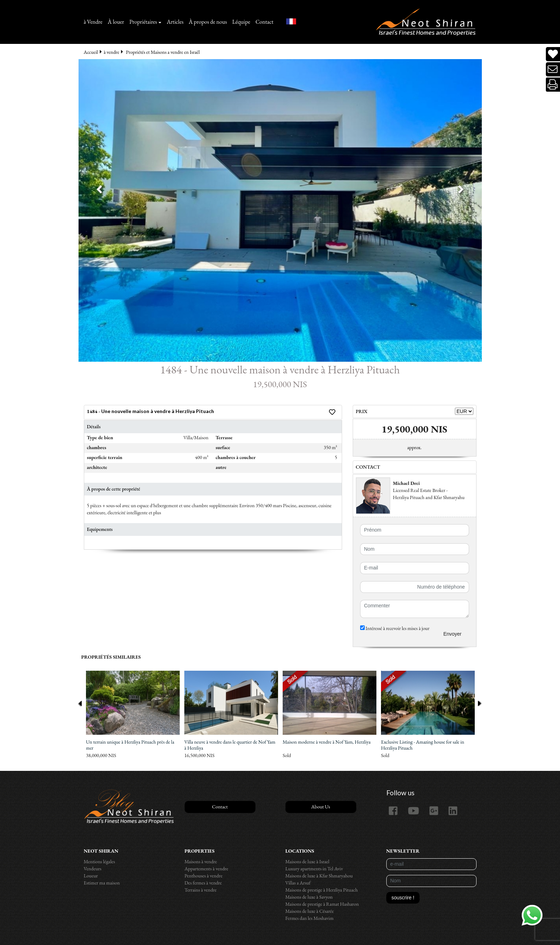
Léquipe (241, 22)
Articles (175, 22)
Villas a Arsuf (298, 883)
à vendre (111, 52)
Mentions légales (100, 861)
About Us (321, 807)
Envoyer (452, 634)
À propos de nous (208, 22)
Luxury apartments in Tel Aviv (314, 869)
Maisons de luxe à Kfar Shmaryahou (319, 876)
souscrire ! (403, 898)
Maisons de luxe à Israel (307, 861)
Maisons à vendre (201, 861)
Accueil (91, 52)
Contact (264, 22)
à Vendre (93, 22)
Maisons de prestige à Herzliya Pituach (322, 890)
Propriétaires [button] (143, 22)
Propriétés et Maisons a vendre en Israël (163, 52)
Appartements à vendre (207, 869)
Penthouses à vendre (204, 876)
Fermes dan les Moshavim (310, 918)
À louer (116, 22)
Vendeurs (93, 869)
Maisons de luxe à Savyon (309, 897)
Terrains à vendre (201, 890)
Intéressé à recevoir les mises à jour (395, 628)
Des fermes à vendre (203, 883)
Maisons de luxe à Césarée (310, 911)
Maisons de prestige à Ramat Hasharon (322, 904)
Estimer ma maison (102, 883)
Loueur (91, 876)
